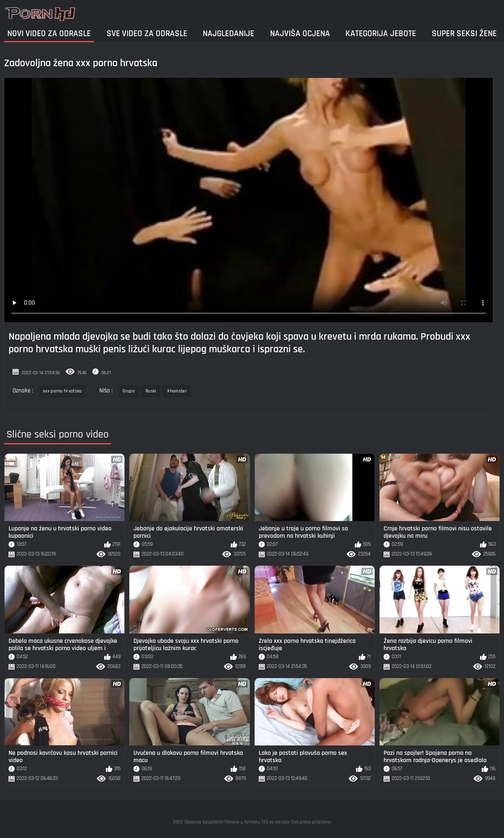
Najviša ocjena (300, 33)
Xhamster (177, 391)
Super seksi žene (464, 33)
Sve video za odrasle (147, 33)
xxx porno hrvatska (62, 391)
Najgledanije (228, 33)
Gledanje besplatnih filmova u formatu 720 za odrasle (237, 822)
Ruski (151, 391)
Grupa (129, 391)
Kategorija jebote (381, 33)
